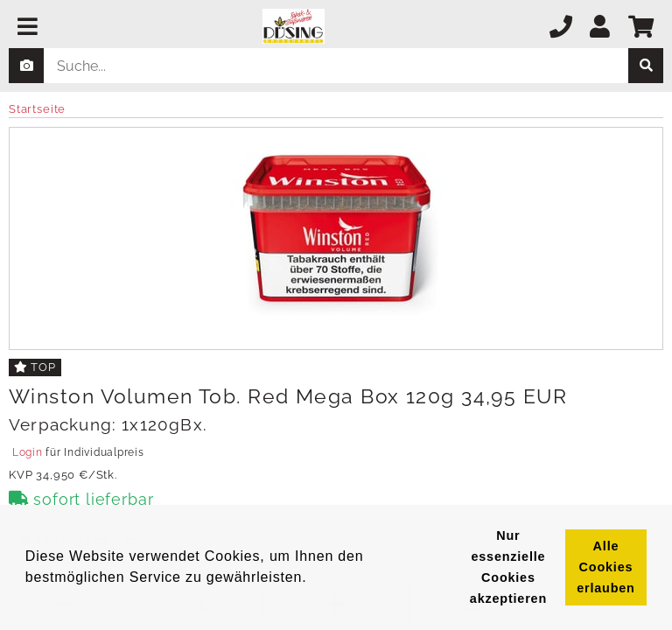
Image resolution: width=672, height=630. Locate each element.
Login (27, 452)
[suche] (646, 66)
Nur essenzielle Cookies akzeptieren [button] (508, 567)
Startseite (37, 109)
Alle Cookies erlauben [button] (605, 567)
